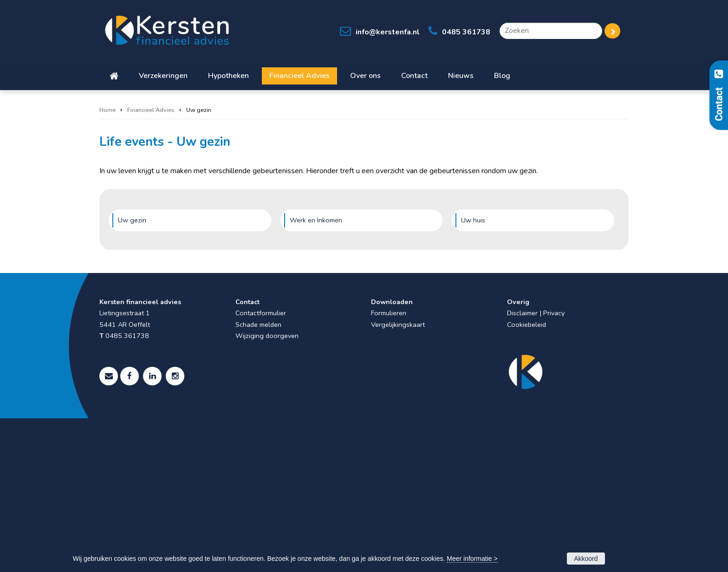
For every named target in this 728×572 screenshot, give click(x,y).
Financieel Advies (151, 264)
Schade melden (258, 478)
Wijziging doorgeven (267, 489)
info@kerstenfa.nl (388, 32)
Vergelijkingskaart (398, 478)
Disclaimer (522, 467)
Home (107, 264)
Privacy (554, 467)
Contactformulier (261, 467)
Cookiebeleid (526, 478)
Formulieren (389, 467)
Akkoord (586, 559)
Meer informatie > (472, 559)
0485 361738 (466, 32)
